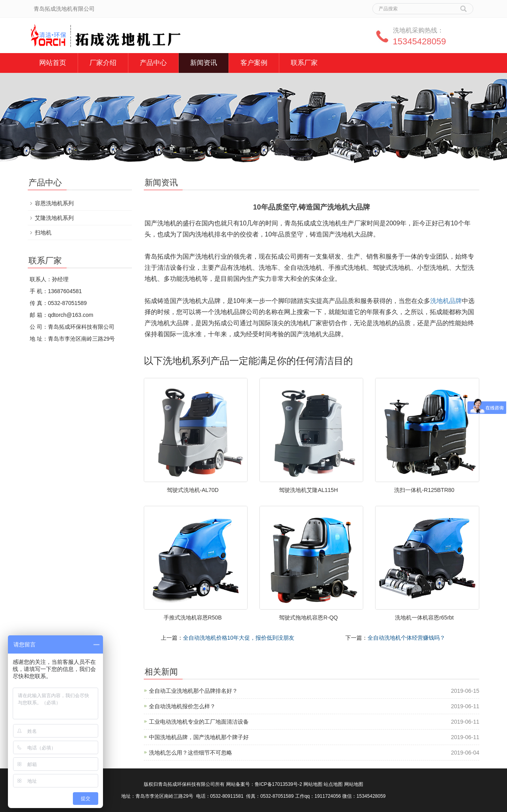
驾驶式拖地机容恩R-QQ (308, 618)
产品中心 (153, 63)
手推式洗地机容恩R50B (193, 618)
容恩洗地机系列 (54, 203)
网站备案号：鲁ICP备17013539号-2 (264, 784)
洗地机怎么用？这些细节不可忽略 (191, 753)
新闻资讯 (204, 63)
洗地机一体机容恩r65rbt (424, 618)
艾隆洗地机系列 (54, 218)
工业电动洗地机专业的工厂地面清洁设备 (199, 722)
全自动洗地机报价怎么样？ (182, 706)
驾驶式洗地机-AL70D (193, 490)
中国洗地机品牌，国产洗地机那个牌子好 (199, 737)
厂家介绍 (103, 63)
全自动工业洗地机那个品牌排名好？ (193, 691)
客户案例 (254, 63)
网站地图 (313, 784)
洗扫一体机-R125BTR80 (424, 490)
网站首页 (53, 63)
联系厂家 (304, 63)
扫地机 (43, 233)
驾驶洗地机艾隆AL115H (308, 490)
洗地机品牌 (446, 301)
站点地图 (333, 784)
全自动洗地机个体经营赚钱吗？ (406, 638)
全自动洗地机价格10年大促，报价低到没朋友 (239, 638)
